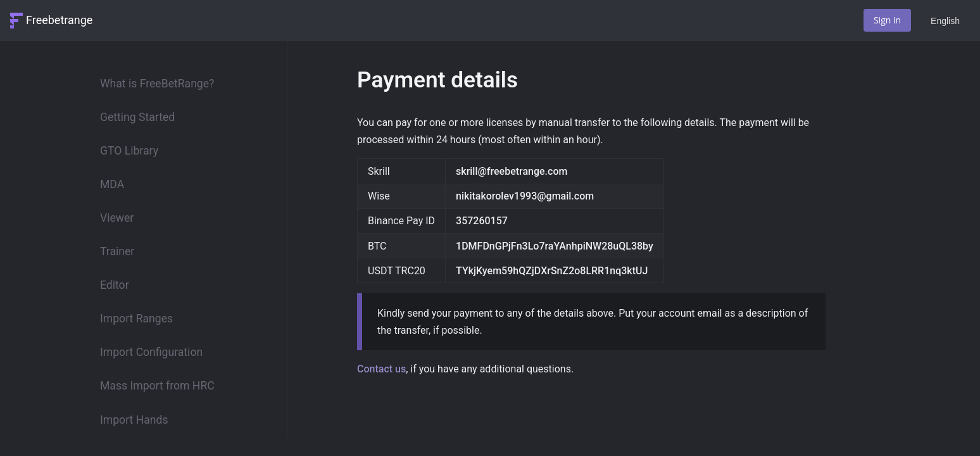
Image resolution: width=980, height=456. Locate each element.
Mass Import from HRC (157, 386)
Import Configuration (151, 352)
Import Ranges (136, 319)
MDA (112, 184)
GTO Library (129, 151)
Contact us (381, 369)
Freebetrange (59, 20)
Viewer (117, 218)
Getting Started (137, 117)
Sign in (887, 20)
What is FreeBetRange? (157, 84)
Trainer (117, 251)
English (945, 21)
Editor (115, 285)
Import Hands (134, 420)
